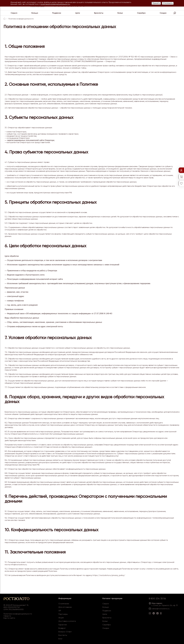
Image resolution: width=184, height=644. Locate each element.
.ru (168, 609)
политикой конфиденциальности (55, 4)
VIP (60, 611)
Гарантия (63, 625)
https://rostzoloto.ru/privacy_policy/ (109, 575)
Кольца (35, 13)
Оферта (7, 616)
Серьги (14, 13)
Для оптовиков (65, 607)
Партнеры (63, 614)
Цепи (78, 13)
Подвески (57, 13)
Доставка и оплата (67, 621)
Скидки (163, 13)
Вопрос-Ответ (65, 632)
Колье (120, 13)
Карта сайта (9, 618)
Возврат (62, 628)
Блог (60, 639)
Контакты (63, 635)
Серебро (141, 13)
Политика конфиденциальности (18, 614)
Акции (61, 618)
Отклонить (168, 3)
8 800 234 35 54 (157, 599)
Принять (156, 3)
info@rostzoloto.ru (30, 434)
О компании (64, 604)
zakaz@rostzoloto (159, 609)
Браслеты (99, 13)
